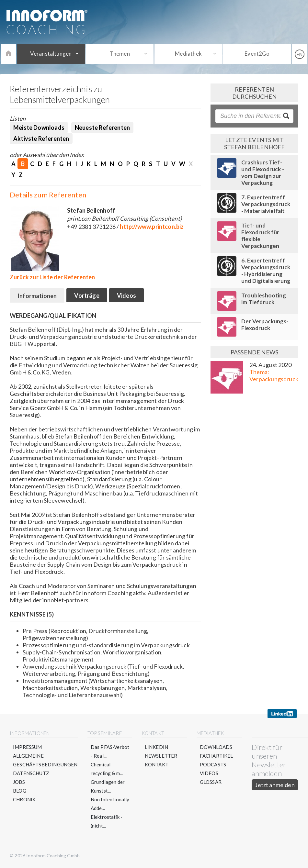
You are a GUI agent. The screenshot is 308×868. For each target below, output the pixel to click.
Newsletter (161, 756)
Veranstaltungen (51, 54)
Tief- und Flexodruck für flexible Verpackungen (260, 236)
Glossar (211, 782)
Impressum (28, 747)
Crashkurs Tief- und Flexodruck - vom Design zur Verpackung (263, 172)
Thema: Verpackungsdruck (274, 375)
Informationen (37, 296)
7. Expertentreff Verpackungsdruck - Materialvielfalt (266, 204)
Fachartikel (217, 756)
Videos (126, 295)
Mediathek (188, 54)
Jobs (19, 782)
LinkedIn (156, 747)
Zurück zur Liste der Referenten (52, 277)
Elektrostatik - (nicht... (107, 821)
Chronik (24, 799)
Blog (20, 791)
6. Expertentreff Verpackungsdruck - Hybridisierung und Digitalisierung (266, 271)
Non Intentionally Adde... (110, 804)
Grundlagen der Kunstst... (108, 786)
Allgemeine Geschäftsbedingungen (45, 760)
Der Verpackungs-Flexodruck (265, 325)
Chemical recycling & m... (107, 769)
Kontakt (157, 764)
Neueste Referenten (102, 128)
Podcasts (213, 764)
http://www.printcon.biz (152, 227)
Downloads (216, 747)
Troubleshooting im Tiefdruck (264, 299)
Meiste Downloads (39, 128)
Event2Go (257, 54)
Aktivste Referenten (41, 139)
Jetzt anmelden (275, 785)
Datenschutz (31, 773)
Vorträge (87, 295)
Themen (120, 54)
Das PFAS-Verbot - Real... (110, 751)
